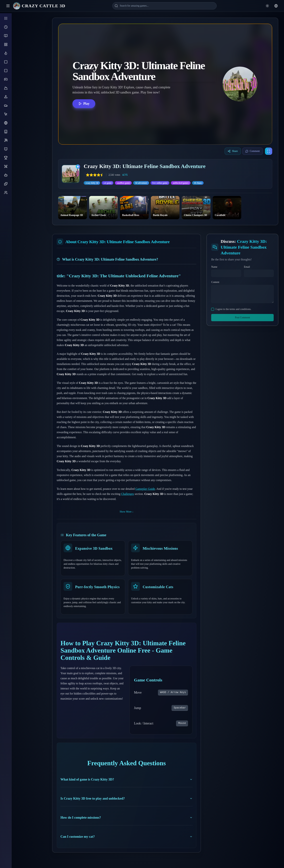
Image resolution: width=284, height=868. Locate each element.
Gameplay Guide (145, 489)
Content (215, 282)
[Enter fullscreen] (269, 151)
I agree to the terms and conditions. (233, 309)
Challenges (127, 494)
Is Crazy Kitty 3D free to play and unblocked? (127, 798)
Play (84, 104)
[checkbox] (213, 309)
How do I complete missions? (127, 818)
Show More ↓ (127, 512)
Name (214, 267)
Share (233, 151)
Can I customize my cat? (127, 837)
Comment (253, 151)
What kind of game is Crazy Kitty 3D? (127, 779)
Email (247, 267)
